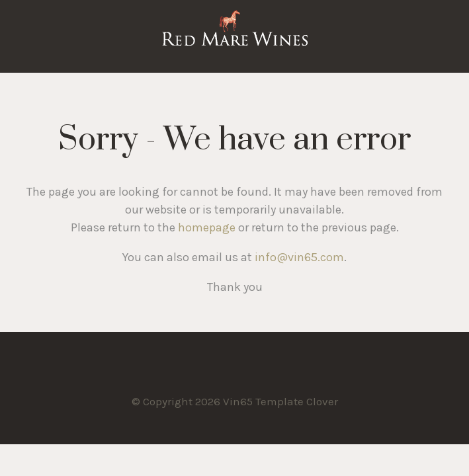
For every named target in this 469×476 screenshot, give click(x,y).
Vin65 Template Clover (235, 36)
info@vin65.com (299, 257)
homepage (207, 227)
